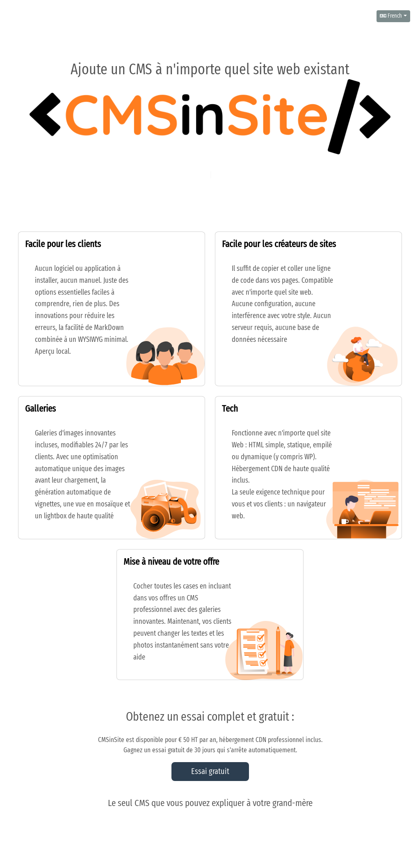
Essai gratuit (210, 772)
